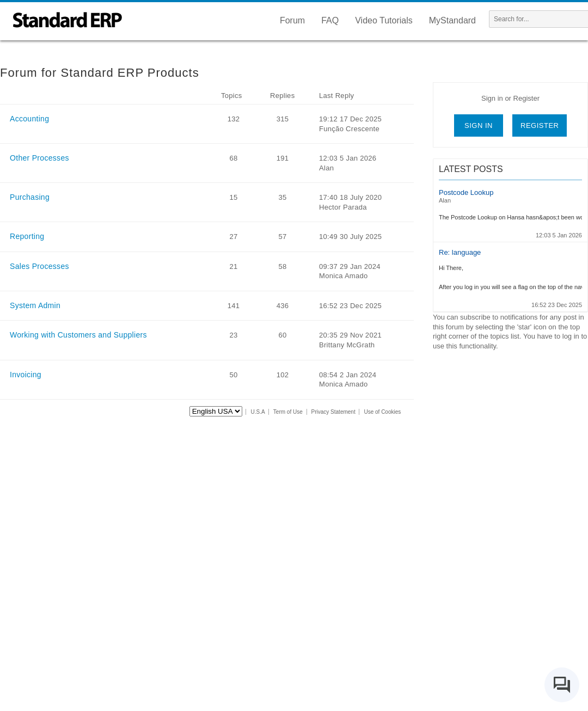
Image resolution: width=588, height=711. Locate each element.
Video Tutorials (384, 20)
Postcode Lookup (466, 192)
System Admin (35, 305)
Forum (292, 20)
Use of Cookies (382, 412)
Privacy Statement (333, 412)
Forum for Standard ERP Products (100, 73)
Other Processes (39, 158)
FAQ (330, 20)
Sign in (479, 125)
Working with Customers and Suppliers (78, 335)
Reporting (27, 236)
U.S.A (258, 412)
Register (540, 125)
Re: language (460, 252)
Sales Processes (39, 266)
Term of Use (288, 412)
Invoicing (26, 375)
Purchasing (30, 197)
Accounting (29, 119)
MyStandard (452, 20)
